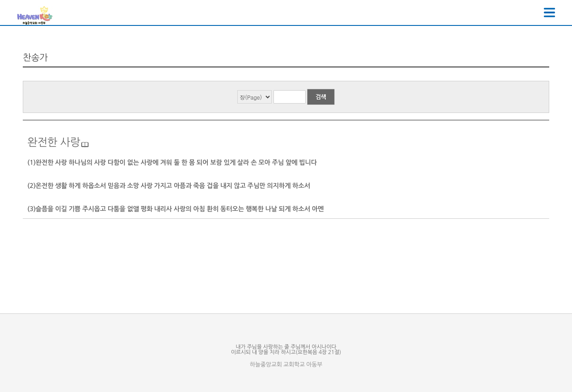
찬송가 (35, 58)
